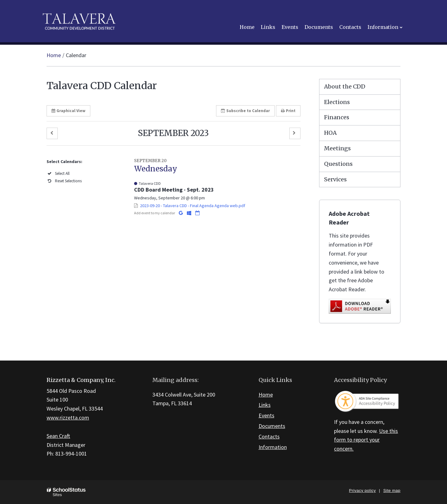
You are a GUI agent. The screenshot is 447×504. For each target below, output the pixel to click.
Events (266, 415)
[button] (52, 133)
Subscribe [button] (245, 111)
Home (54, 55)
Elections (337, 102)
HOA (330, 133)
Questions (338, 164)
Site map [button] (392, 490)
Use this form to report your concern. (366, 440)
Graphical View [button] (68, 111)
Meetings (337, 148)
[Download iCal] (197, 213)
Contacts (269, 436)
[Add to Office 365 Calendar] (190, 213)
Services (335, 179)
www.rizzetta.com (68, 418)
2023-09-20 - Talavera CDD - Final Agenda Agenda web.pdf (193, 206)
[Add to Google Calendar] (181, 213)
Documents (272, 426)
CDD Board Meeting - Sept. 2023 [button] (174, 190)
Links (265, 405)
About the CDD (345, 86)
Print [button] (288, 111)
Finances (337, 117)
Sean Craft (58, 436)
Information (273, 447)
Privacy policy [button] (362, 490)
